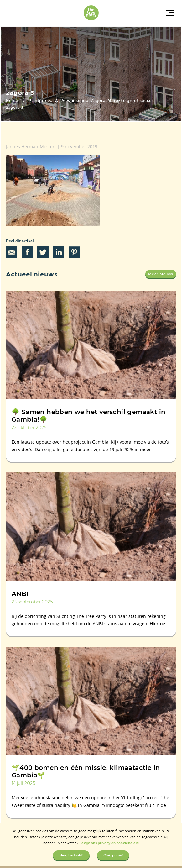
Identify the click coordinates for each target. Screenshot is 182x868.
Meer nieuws (161, 274)
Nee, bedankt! (71, 855)
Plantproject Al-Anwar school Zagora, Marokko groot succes (91, 101)
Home (12, 101)
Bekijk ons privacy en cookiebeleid (109, 843)
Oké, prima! (113, 855)
